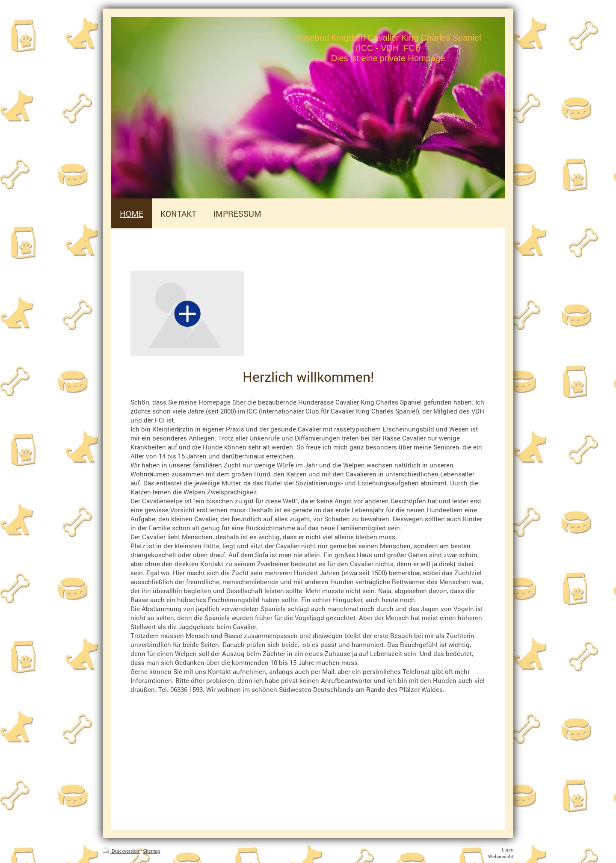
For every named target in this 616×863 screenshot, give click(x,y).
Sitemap (151, 851)
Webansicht (501, 856)
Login (508, 850)
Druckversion (121, 851)
